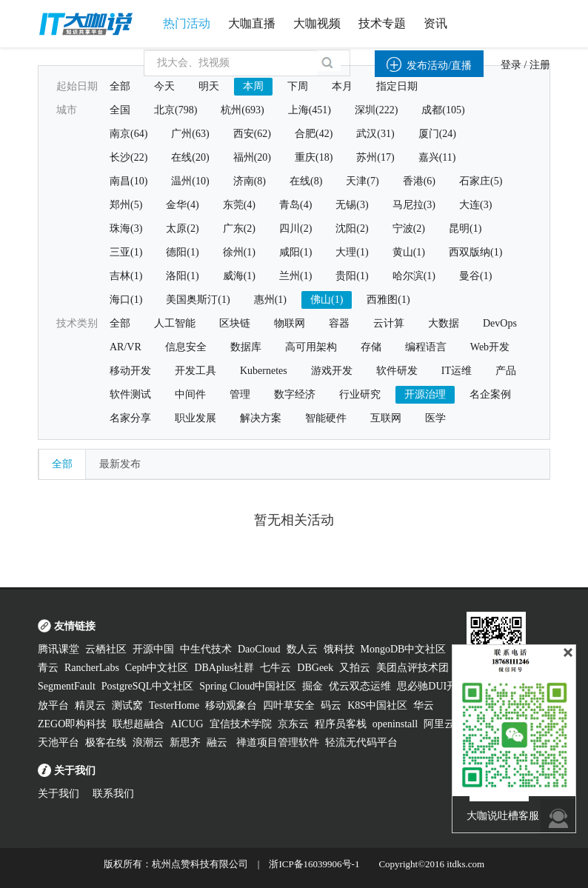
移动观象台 (231, 705)
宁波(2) (409, 228)
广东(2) (239, 228)
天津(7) (362, 181)
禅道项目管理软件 (278, 742)
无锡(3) (352, 205)
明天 (209, 86)
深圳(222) (376, 110)
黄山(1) (409, 252)
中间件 (190, 394)
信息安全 (186, 347)
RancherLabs (92, 668)
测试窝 (127, 705)
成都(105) (443, 110)
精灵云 (90, 705)
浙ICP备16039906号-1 (314, 864)
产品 (506, 371)
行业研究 (360, 394)
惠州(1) (270, 300)
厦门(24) (437, 134)
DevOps (500, 323)
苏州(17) (375, 157)
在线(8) (306, 181)
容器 (339, 323)
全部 (120, 86)
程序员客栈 (341, 724)
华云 (424, 705)
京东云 (293, 724)
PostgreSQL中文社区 (147, 686)
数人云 (302, 649)
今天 (164, 86)
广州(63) (190, 134)
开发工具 (196, 371)
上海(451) (310, 110)
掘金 (313, 686)
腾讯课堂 (59, 649)
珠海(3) (126, 228)
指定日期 (397, 86)
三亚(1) (126, 252)
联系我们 (113, 794)
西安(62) (252, 134)
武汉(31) (375, 134)
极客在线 (106, 742)
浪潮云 (148, 742)
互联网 (386, 418)
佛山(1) (327, 300)
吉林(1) (126, 276)
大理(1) (352, 252)
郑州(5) (126, 205)
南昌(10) (128, 181)
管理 (240, 394)
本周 (253, 86)
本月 (342, 86)
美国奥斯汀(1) (198, 300)
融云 (218, 742)
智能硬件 (326, 418)
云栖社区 (106, 649)
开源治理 (425, 394)
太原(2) (182, 228)
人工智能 (175, 323)
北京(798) (176, 110)
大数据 (444, 323)
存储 (371, 347)
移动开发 (130, 371)
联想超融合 (138, 724)
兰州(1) (295, 276)
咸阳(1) (295, 252)
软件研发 (397, 371)
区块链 (235, 323)
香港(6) (419, 181)
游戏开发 (332, 371)
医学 (435, 418)
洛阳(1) (182, 276)
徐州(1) (239, 252)
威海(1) (239, 276)
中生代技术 (206, 649)
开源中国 (153, 649)
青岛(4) (295, 205)
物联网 (290, 323)
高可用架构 (311, 347)
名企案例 (490, 394)
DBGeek (315, 668)
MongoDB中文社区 (404, 649)
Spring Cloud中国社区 (248, 686)
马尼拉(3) (414, 205)
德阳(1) (182, 252)
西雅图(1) (388, 300)
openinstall (395, 724)
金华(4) (182, 205)
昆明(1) (465, 228)
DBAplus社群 (224, 668)
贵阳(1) (352, 276)
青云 (48, 668)
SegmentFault (67, 686)
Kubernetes (264, 371)
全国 (120, 110)
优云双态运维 (360, 686)
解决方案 (261, 418)
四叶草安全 (289, 705)
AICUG (187, 724)
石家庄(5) (481, 181)
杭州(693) (242, 110)
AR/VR (126, 347)
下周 (298, 86)
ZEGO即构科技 (72, 724)
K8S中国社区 (377, 705)
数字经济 (295, 394)
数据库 (246, 347)
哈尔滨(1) (414, 276)
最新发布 (120, 464)
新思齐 (185, 742)
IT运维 (457, 371)
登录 (511, 65)
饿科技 (339, 649)
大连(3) (475, 205)
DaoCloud (259, 649)
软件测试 (130, 394)
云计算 (389, 323)
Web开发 (490, 347)
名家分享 (130, 418)
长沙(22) (128, 157)
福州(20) (252, 157)
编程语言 (426, 347)
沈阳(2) (352, 228)
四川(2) (295, 228)
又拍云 (355, 668)
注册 (540, 65)
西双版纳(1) (475, 252)
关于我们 (59, 794)
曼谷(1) (475, 276)
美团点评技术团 (412, 668)
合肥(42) (314, 134)
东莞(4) (239, 205)
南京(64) (128, 134)
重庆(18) (314, 157)
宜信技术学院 (241, 724)
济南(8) (250, 181)
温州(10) (190, 181)
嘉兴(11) (437, 157)
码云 (331, 705)
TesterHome (174, 705)
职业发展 (196, 418)
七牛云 (275, 668)
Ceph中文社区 (157, 668)
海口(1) (126, 300)
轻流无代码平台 (361, 742)
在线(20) (190, 157)
